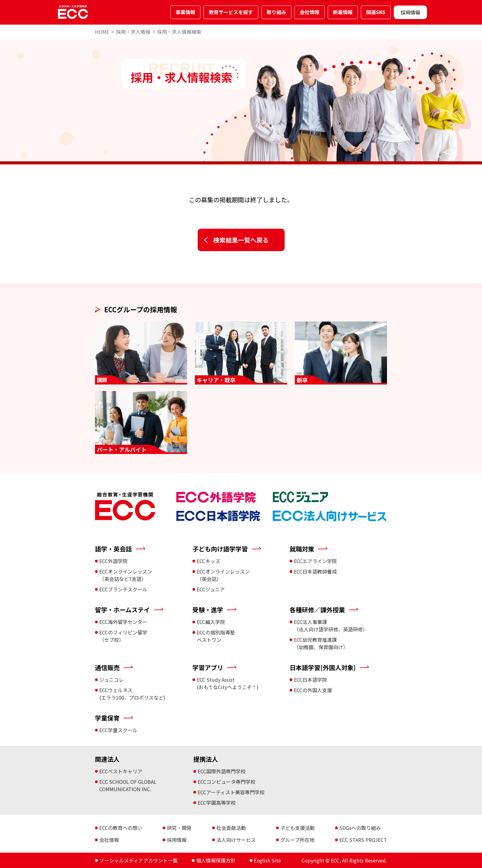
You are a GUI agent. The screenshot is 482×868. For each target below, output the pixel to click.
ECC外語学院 (113, 561)
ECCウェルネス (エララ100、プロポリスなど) (132, 694)
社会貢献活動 (231, 828)
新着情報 (343, 12)
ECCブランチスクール (123, 589)
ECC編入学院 (211, 622)
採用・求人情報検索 (179, 32)
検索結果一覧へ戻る (241, 240)
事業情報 (185, 12)
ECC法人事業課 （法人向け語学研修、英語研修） (331, 625)
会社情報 (310, 12)
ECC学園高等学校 (217, 803)
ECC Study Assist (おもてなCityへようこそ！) (228, 683)
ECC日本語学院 (310, 680)
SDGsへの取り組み (360, 828)
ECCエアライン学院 (315, 561)
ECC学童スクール (118, 730)
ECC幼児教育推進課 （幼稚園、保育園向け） (321, 643)
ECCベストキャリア (121, 771)
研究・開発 (179, 828)
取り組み (276, 12)
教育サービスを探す (231, 12)
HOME (102, 32)
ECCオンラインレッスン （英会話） (223, 575)
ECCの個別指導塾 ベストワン (216, 636)
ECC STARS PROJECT (363, 840)
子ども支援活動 (298, 828)
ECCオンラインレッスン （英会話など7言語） (126, 575)
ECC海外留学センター (123, 622)
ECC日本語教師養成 (315, 571)
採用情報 (410, 12)
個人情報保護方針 (216, 860)
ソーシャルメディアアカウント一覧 (138, 860)
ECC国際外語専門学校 (222, 771)
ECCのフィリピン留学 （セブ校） (123, 636)
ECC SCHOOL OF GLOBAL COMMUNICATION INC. (128, 785)
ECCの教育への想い (121, 828)
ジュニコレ (111, 680)
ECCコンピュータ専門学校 (227, 782)
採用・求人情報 (133, 32)
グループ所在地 (297, 840)
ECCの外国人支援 (313, 690)
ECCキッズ (208, 561)
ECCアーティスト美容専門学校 (231, 792)
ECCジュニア (211, 589)
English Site (267, 860)
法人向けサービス (236, 840)
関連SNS (376, 12)
